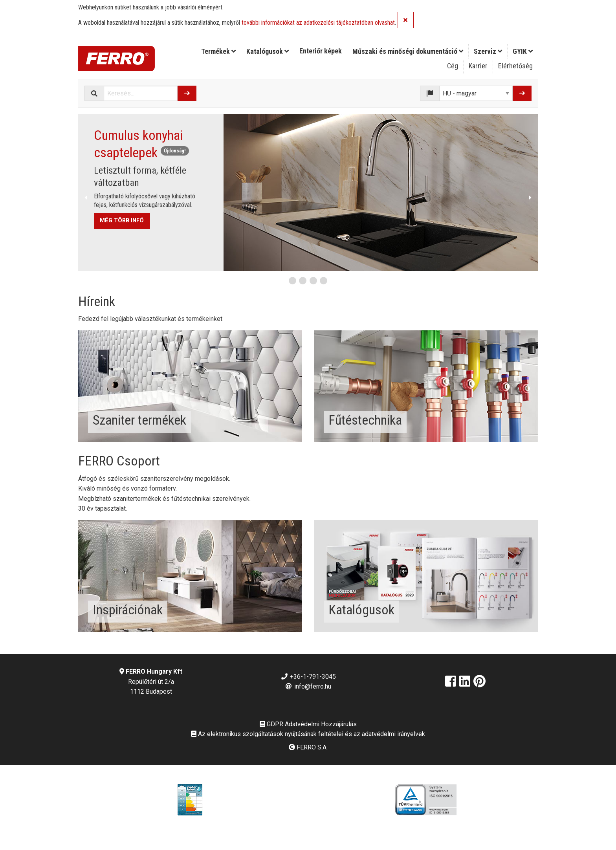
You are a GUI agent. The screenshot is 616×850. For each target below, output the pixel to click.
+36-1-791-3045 (308, 677)
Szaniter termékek (139, 420)
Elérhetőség (515, 66)
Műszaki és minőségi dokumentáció (408, 51)
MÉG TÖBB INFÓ (122, 221)
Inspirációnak (128, 610)
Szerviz (488, 51)
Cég (453, 66)
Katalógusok (268, 51)
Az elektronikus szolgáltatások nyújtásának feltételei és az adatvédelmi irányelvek (308, 734)
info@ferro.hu (308, 686)
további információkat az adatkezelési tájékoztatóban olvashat (318, 23)
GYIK (523, 51)
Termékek (218, 51)
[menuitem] (219, 51)
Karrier (478, 66)
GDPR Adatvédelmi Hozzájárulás (308, 724)
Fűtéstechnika (365, 420)
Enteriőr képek (321, 51)
